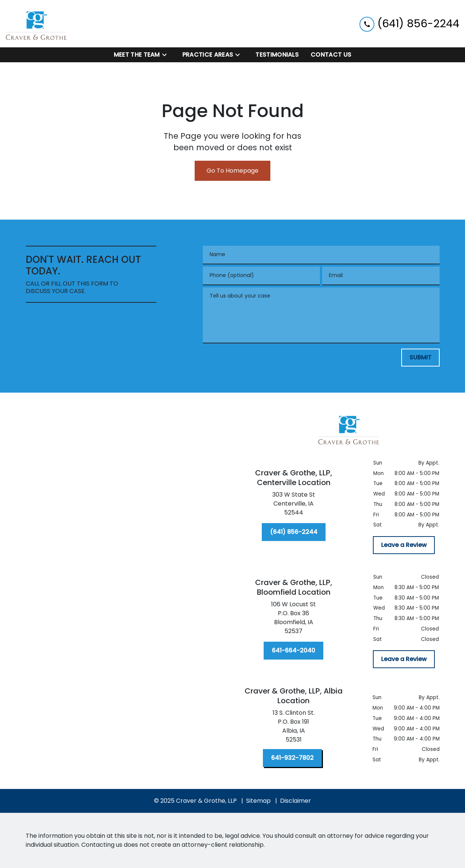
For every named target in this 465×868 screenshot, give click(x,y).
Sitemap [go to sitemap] (258, 801)
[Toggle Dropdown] (167, 55)
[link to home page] (36, 24)
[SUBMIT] (420, 358)
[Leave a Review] (404, 545)
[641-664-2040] (293, 651)
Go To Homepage (232, 171)
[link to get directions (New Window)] (294, 505)
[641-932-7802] (292, 758)
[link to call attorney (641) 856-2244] (409, 24)
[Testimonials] (277, 55)
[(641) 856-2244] (294, 532)
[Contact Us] (331, 55)
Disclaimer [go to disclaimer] (296, 801)
